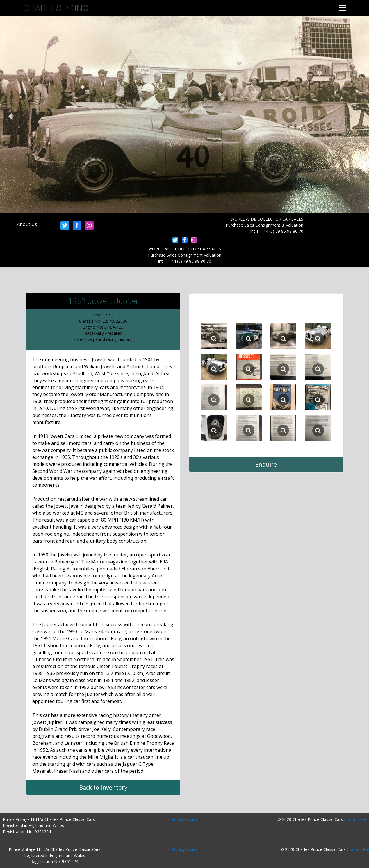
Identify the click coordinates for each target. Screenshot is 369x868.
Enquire (266, 465)
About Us (27, 224)
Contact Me (355, 819)
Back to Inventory (103, 787)
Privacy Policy (184, 819)
